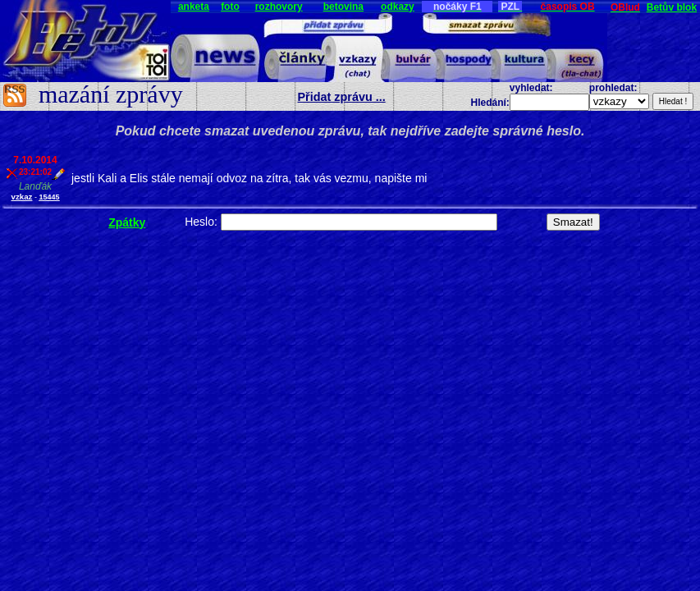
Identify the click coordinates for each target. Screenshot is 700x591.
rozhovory (279, 7)
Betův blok (672, 7)
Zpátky (127, 222)
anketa (194, 7)
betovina (343, 7)
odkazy (398, 7)
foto (230, 7)
